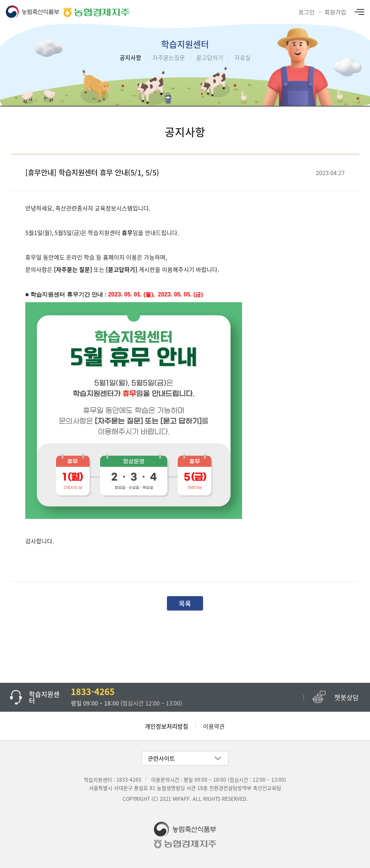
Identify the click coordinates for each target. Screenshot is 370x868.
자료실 (243, 57)
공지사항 (130, 57)
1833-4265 (129, 780)
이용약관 (214, 726)
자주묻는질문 (169, 57)
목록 (185, 603)
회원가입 (335, 12)
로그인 (307, 12)
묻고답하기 (210, 57)
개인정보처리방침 (167, 726)
